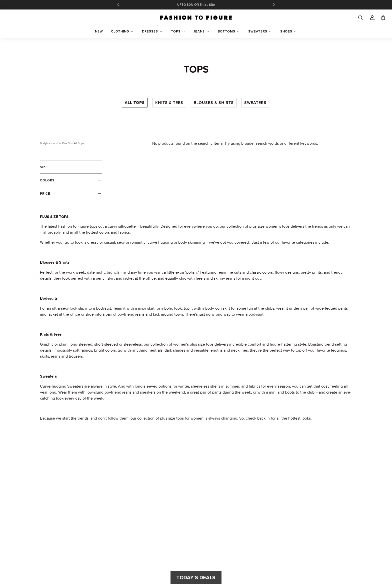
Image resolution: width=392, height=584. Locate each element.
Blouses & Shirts (214, 103)
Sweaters (255, 103)
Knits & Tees (169, 103)
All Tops (135, 103)
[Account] (372, 18)
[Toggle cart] (383, 18)
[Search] (360, 18)
